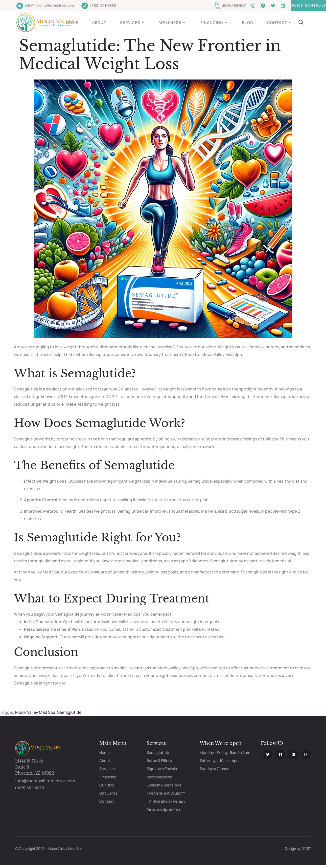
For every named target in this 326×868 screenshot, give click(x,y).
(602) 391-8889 (30, 788)
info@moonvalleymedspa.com (45, 781)
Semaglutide (69, 712)
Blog (248, 23)
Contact (280, 23)
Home (72, 23)
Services (133, 23)
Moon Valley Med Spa (35, 712)
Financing (214, 23)
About (99, 23)
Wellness (173, 23)
